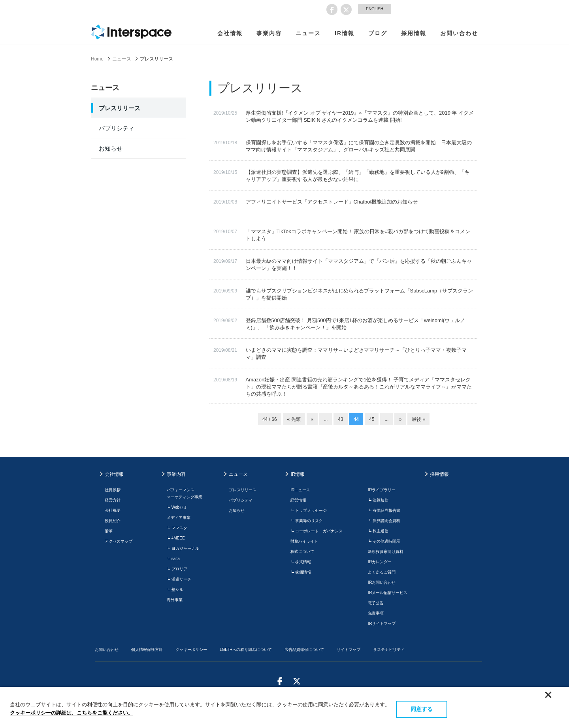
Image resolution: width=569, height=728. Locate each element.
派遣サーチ (181, 579)
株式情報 (303, 562)
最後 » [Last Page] (418, 419)
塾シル (177, 589)
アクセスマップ (119, 541)
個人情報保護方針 (147, 650)
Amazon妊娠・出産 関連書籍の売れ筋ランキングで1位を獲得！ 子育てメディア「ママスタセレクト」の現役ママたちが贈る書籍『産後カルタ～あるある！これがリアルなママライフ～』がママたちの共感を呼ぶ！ (359, 387)
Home (97, 59)
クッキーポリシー (191, 650)
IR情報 (345, 33)
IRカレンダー (380, 562)
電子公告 (376, 603)
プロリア (179, 569)
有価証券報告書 (386, 510)
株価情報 (303, 572)
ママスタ (179, 528)
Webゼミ (179, 507)
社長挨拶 (113, 490)
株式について (302, 552)
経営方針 (113, 500)
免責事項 (376, 613)
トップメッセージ (311, 510)
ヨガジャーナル (185, 548)
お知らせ (111, 148)
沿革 (109, 531)
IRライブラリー (382, 490)
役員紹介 (113, 521)
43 (340, 419)
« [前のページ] (312, 419)
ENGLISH (375, 9)
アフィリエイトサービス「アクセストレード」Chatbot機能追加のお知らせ (332, 202)
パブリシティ (117, 128)
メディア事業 (179, 518)
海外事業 (175, 600)
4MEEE (178, 538)
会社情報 (230, 33)
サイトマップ (349, 650)
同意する (422, 709)
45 (372, 419)
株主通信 (381, 531)
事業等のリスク (309, 521)
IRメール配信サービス (388, 593)
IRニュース (300, 490)
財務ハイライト (304, 541)
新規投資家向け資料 (386, 552)
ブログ (378, 33)
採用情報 (414, 33)
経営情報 (298, 500)
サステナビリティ (389, 650)
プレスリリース (120, 108)
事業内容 (269, 33)
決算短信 (381, 500)
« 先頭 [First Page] (294, 419)
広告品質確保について (304, 650)
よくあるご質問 (382, 572)
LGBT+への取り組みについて (246, 650)
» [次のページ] (400, 419)
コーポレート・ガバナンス (319, 531)
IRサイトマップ (382, 623)
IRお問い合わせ (382, 582)
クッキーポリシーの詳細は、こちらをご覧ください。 (72, 713)
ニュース (308, 33)
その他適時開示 (386, 541)
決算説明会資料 (386, 521)
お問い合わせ (459, 33)
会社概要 (113, 510)
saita (176, 559)
